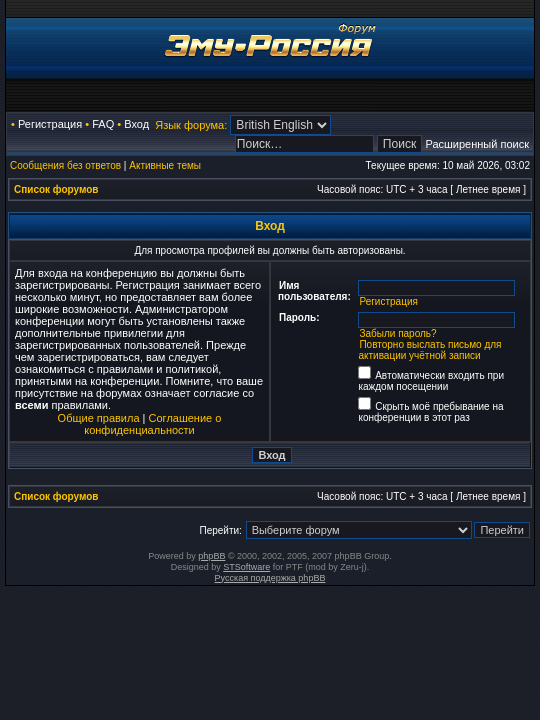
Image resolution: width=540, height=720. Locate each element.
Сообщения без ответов (65, 165)
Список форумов (56, 189)
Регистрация (50, 124)
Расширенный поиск (477, 144)
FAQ (103, 124)
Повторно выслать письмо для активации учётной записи (429, 350)
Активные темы (165, 165)
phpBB (211, 556)
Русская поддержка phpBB (270, 578)
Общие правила (99, 418)
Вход (136, 124)
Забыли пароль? (397, 333)
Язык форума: (191, 125)
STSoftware (246, 567)
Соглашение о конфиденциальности (152, 424)
